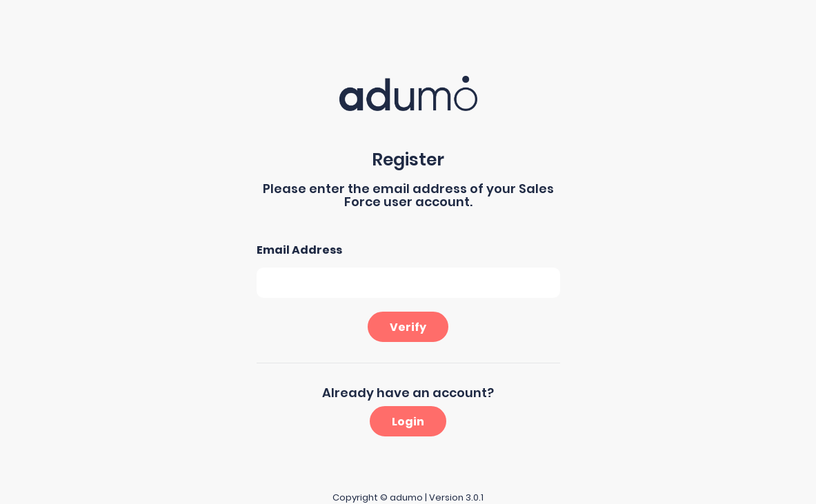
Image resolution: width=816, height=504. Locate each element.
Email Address (299, 250)
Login (408, 422)
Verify (408, 327)
